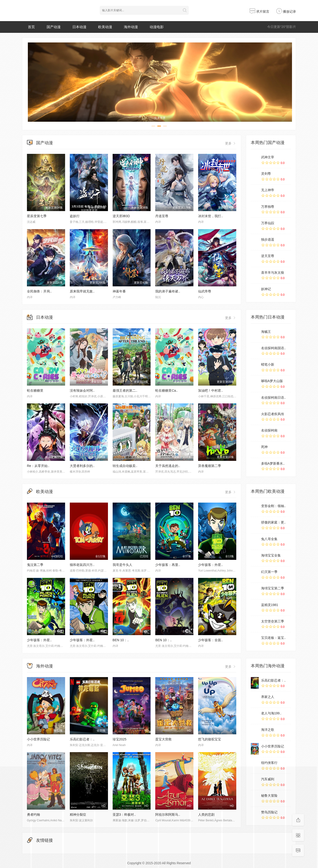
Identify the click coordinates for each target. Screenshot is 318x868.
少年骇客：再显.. (168, 565)
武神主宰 (268, 157)
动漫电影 (157, 27)
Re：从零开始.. (38, 466)
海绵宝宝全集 (271, 555)
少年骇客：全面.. (211, 640)
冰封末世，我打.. (211, 216)
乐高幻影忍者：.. (82, 739)
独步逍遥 (268, 239)
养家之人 (268, 697)
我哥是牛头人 (122, 565)
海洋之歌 (268, 730)
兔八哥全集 (269, 539)
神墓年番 (119, 291)
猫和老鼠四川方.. (82, 565)
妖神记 (266, 289)
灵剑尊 (266, 174)
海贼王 (266, 332)
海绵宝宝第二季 (273, 588)
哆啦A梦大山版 (272, 381)
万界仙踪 (268, 223)
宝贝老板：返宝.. (274, 638)
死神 (264, 447)
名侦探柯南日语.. (274, 398)
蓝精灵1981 (270, 605)
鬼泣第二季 (35, 565)
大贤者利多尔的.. (82, 466)
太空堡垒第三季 (273, 621)
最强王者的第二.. (125, 390)
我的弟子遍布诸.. (168, 291)
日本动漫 (79, 27)
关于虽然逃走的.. (168, 466)
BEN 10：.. (121, 640)
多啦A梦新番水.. (273, 463)
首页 (31, 27)
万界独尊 (268, 207)
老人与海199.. (271, 713)
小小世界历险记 (38, 739)
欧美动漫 (105, 27)
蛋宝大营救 (163, 739)
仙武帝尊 (205, 291)
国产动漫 (54, 27)
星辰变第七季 (37, 216)
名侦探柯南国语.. (274, 348)
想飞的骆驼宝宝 (210, 739)
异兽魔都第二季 (210, 466)
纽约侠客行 (269, 763)
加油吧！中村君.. (211, 390)
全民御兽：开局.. (39, 291)
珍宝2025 (120, 739)
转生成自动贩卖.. (125, 466)
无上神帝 (268, 190)
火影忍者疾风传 (273, 414)
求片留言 (259, 11)
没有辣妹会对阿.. (82, 390)
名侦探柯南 (269, 430)
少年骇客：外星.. (211, 565)
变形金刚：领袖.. (274, 506)
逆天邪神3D (121, 216)
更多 (231, 143)
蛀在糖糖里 (35, 390)
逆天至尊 (268, 256)
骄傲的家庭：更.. (274, 522)
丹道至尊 (162, 216)
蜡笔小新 (268, 364)
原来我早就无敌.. (82, 291)
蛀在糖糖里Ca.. (166, 390)
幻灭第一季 (269, 572)
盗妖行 (75, 216)
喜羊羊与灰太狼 (273, 273)
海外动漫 (131, 27)
